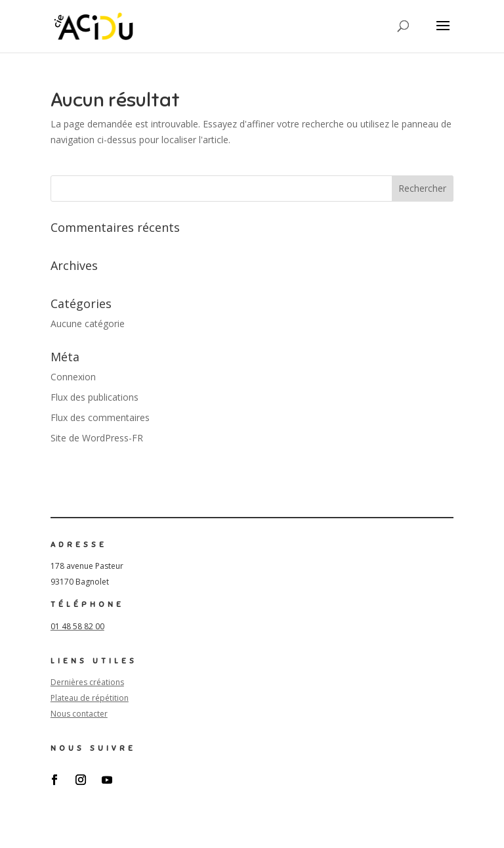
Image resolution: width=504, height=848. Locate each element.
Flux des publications (94, 397)
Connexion (73, 377)
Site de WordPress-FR (97, 438)
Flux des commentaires (100, 417)
